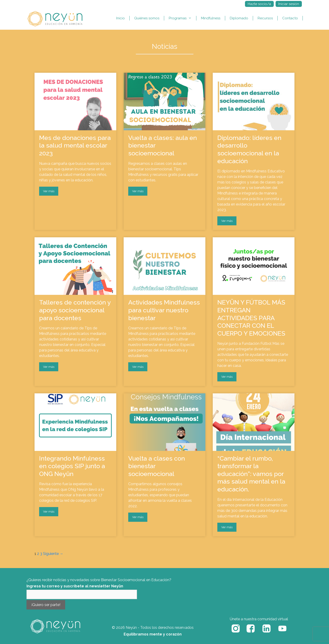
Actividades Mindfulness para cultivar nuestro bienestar (164, 310)
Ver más (49, 191)
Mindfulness (211, 18)
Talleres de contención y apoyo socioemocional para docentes (75, 310)
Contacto (290, 18)
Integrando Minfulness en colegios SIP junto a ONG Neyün (72, 466)
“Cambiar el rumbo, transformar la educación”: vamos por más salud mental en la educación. (251, 474)
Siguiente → (53, 554)
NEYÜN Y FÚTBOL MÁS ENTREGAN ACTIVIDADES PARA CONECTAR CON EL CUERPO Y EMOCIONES (251, 318)
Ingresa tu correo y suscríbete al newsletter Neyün (75, 586)
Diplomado (239, 18)
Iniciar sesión (289, 4)
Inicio (121, 18)
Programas (182, 18)
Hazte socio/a (259, 4)
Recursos (265, 18)
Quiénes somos (147, 18)
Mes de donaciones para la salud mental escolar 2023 (75, 145)
